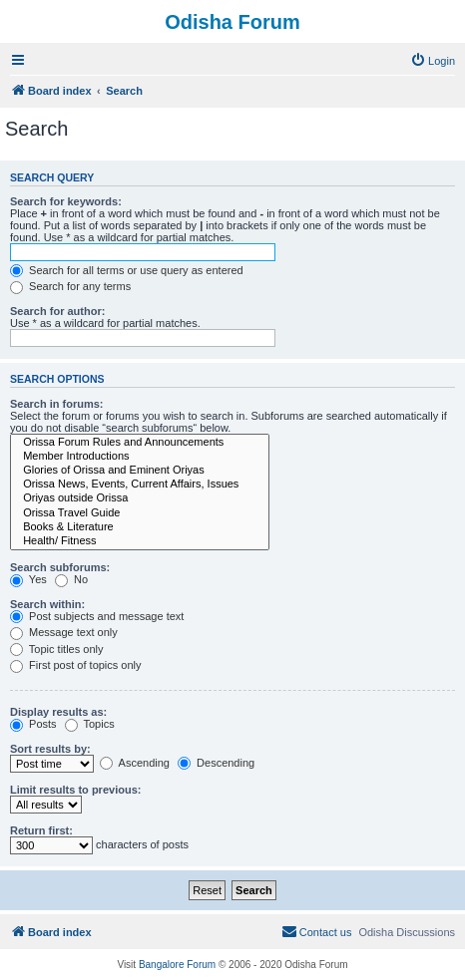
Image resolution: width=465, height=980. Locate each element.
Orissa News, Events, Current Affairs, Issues (140, 485)
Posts (33, 724)
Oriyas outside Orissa (140, 498)
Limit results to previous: (75, 790)
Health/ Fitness (140, 541)
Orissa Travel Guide (140, 513)
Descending (216, 763)
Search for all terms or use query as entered (127, 270)
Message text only (64, 632)
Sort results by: (50, 749)
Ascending (135, 763)
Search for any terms (70, 286)
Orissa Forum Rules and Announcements (140, 443)
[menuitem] (433, 61)
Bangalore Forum (177, 965)
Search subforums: (60, 567)
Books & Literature (140, 527)
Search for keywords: (66, 201)
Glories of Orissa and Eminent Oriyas (140, 471)
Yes (28, 579)
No (71, 579)
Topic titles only (56, 649)
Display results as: (58, 712)
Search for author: (57, 311)
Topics (90, 724)
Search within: (47, 604)
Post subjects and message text (97, 616)
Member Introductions (140, 457)
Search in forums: (57, 404)
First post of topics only (76, 665)
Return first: (41, 830)
